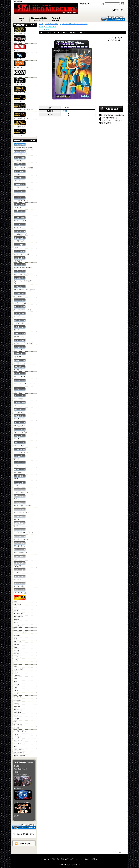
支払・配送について (39, 19)
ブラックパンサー (20, 417)
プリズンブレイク (20, 424)
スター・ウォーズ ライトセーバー (25, 288)
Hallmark (16, 644)
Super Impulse (18, 697)
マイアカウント (120, 10)
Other (15, 746)
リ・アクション (20, 584)
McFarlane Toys (18, 669)
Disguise (16, 620)
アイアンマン (20, 159)
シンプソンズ (20, 259)
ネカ (20, 73)
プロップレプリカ (20, 544)
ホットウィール (20, 444)
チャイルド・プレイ (20, 361)
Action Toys (17, 604)
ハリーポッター (20, 403)
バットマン (20, 390)
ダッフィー (20, 355)
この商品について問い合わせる (111, 120)
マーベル (20, 48)
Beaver (16, 607)
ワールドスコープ (19, 743)
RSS (22, 843)
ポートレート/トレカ (20, 551)
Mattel (15, 666)
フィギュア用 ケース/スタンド (23, 531)
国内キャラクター (20, 124)
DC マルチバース (20, 470)
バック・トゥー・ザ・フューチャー (24, 382)
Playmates (17, 685)
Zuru (15, 722)
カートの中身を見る (24, 826)
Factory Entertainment (20, 632)
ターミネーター (20, 348)
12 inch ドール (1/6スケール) (23, 491)
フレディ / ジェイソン (21, 430)
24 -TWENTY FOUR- (20, 152)
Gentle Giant (17, 641)
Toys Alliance (18, 709)
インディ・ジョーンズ (21, 186)
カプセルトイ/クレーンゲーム (23, 504)
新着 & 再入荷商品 (20, 756)
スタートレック (20, 295)
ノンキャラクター (20, 132)
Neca (15, 678)
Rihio (15, 688)
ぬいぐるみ (20, 524)
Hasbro (16, 647)
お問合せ (56, 19)
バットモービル (20, 397)
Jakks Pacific (17, 657)
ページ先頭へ (117, 852)
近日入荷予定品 (19, 753)
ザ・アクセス (18, 725)
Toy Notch (17, 706)
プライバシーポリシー (83, 859)
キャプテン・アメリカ (21, 219)
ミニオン (20, 457)
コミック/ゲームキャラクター (23, 107)
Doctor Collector (18, 626)
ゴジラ (20, 246)
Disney (16, 623)
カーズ (20, 212)
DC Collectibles (18, 614)
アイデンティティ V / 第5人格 (23, 166)
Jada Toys (16, 654)
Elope (15, 629)
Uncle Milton (17, 712)
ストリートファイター (21, 301)
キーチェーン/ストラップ (22, 511)
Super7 (16, 694)
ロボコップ (20, 464)
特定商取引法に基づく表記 (65, 859)
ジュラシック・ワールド (22, 252)
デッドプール (20, 368)
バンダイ (17, 734)
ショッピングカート (113, 18)
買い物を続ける (106, 123)
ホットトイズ (18, 737)
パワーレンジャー (20, 410)
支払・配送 (51, 859)
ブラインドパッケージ (21, 537)
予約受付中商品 (19, 750)
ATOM (28, 843)
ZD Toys (16, 719)
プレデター (20, 437)
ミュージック (20, 578)
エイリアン (20, 206)
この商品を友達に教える (109, 118)
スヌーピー (20, 315)
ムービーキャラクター (21, 90)
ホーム (21, 19)
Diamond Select (18, 617)
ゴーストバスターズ (20, 232)
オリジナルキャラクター (22, 115)
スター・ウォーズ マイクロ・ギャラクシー (25, 280)
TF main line (17, 700)
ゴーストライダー (20, 239)
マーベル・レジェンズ (21, 450)
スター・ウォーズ (20, 31)
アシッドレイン (20, 172)
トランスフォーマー (20, 39)
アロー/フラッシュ (20, 179)
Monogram (17, 675)
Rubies (16, 691)
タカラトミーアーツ (20, 731)
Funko (15, 638)
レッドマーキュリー (20, 740)
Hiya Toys (17, 651)
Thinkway (17, 703)
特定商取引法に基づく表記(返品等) (112, 115)
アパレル (20, 497)
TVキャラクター (20, 98)
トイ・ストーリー (20, 375)
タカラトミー (18, 728)
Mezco (16, 672)
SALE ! (20, 598)
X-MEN (20, 477)
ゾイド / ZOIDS (20, 335)
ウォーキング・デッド (21, 199)
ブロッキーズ (20, 65)
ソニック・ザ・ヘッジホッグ (23, 341)
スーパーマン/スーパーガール (23, 266)
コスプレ (20, 517)
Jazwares (16, 663)
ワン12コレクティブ (20, 591)
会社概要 (17, 766)
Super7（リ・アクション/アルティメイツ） (74, 24)
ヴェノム (20, 192)
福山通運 (17, 816)
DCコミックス (20, 56)
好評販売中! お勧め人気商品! (23, 146)
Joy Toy (16, 660)
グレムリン (20, 226)
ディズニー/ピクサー (20, 82)
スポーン (20, 328)
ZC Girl (20, 484)
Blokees (16, 610)
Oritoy (15, 682)
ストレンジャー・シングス (22, 308)
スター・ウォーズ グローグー (23, 272)
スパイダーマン (20, 321)
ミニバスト (20, 571)
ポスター (20, 558)
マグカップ (20, 564)
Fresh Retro (17, 635)
